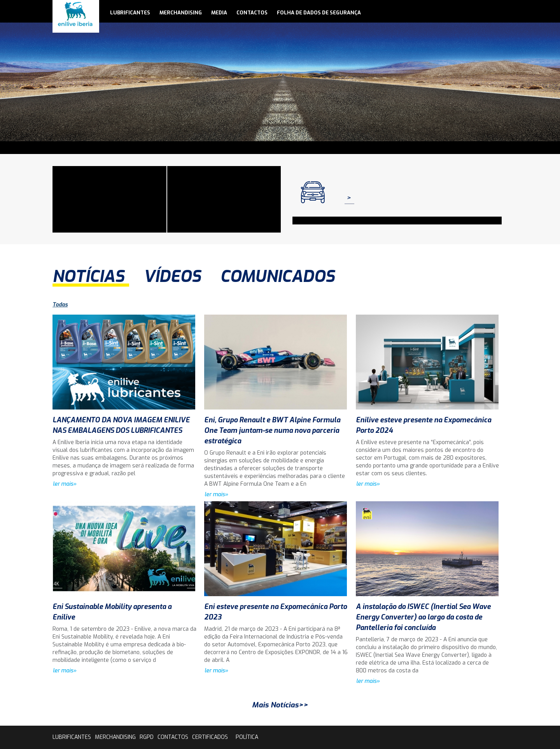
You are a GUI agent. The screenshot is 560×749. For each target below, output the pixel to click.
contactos (252, 13)
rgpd (147, 737)
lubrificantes (130, 13)
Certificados (210, 737)
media (219, 13)
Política (247, 737)
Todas (60, 305)
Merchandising (181, 13)
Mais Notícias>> (280, 705)
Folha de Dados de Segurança (319, 13)
